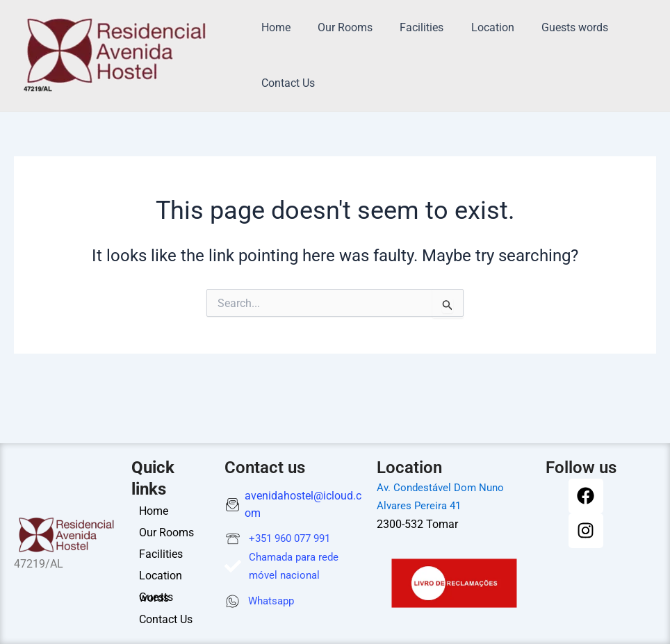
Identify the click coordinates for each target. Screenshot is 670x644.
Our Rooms (337, 27)
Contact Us (285, 83)
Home (273, 27)
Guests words (552, 27)
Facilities (409, 27)
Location (475, 27)
